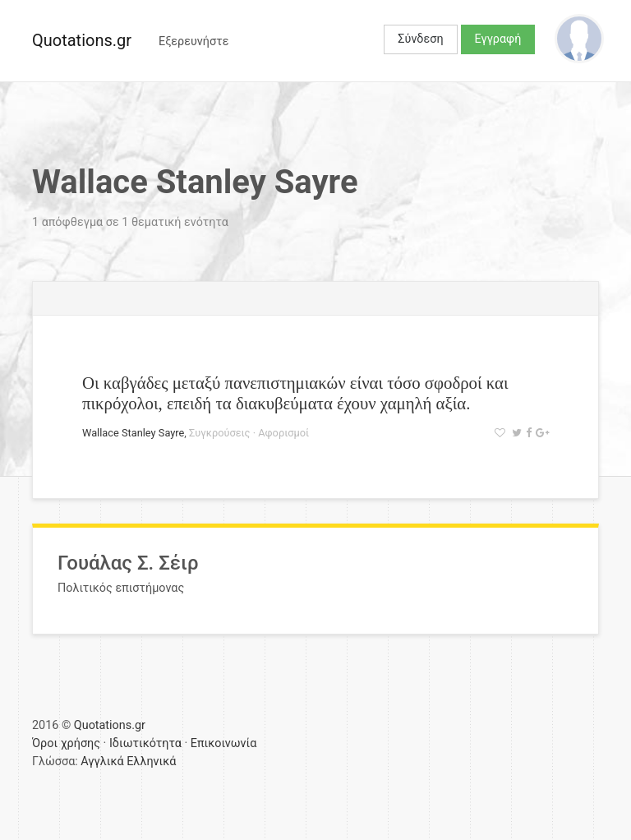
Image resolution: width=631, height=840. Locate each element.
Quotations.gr (82, 40)
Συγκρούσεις (219, 433)
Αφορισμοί (283, 433)
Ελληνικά (151, 762)
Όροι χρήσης (66, 743)
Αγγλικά (102, 762)
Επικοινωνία (224, 743)
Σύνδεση (420, 39)
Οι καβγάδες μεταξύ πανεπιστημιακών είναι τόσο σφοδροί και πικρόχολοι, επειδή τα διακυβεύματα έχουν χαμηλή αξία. (295, 393)
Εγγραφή (498, 39)
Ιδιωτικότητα (145, 743)
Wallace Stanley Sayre (133, 433)
